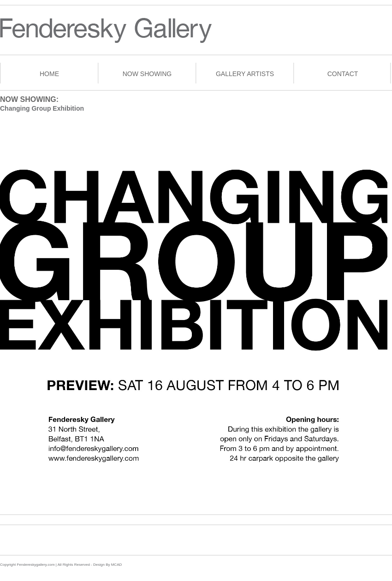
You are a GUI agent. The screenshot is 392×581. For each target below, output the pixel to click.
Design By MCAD (107, 565)
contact (343, 74)
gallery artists (245, 74)
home (49, 74)
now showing (147, 74)
